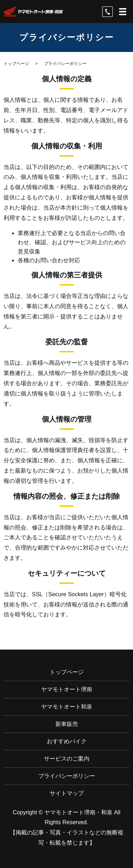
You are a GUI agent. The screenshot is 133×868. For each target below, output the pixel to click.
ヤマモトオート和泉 (67, 707)
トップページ (16, 64)
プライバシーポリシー (67, 776)
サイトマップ (67, 793)
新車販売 (67, 724)
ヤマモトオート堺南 (67, 689)
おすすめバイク (67, 741)
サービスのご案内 (67, 759)
